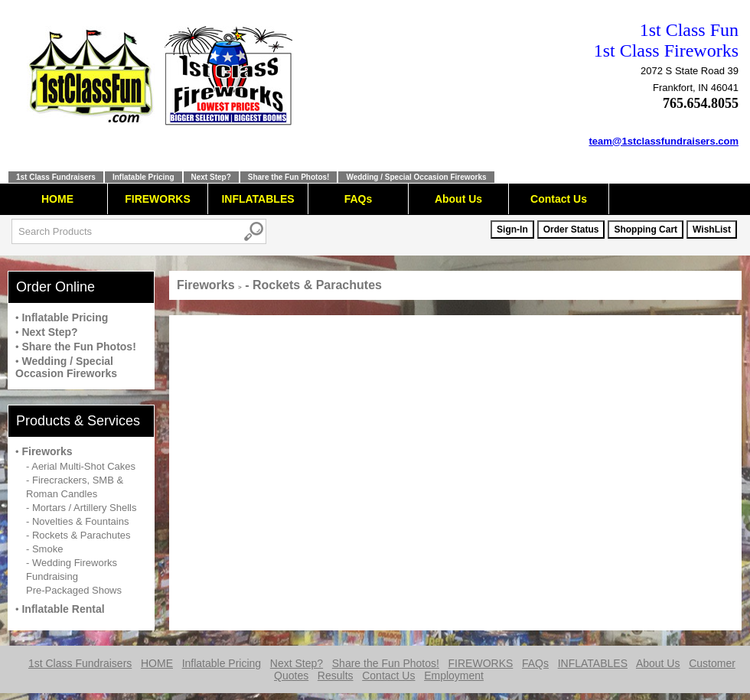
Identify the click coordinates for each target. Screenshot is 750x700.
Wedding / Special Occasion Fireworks (416, 177)
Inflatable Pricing (143, 177)
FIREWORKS (158, 199)
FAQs (359, 199)
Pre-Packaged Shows (74, 590)
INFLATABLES (258, 199)
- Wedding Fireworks (72, 563)
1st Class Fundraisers (56, 177)
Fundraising (52, 576)
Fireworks (47, 451)
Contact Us (559, 199)
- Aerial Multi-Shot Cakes (81, 466)
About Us (458, 199)
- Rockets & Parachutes (78, 535)
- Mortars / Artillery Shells (81, 508)
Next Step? (211, 177)
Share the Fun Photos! (289, 177)
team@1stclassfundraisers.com (664, 141)
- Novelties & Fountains (77, 521)
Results (336, 676)
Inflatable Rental (63, 609)
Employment (454, 676)
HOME (57, 199)
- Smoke (44, 549)
